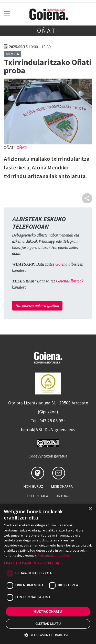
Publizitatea (38, 496)
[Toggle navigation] (7, 14)
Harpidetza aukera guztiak (37, 306)
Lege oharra (62, 486)
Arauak (63, 496)
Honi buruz (33, 486)
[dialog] (48, 574)
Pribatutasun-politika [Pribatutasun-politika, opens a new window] (54, 556)
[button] (48, 563)
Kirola (12, 54)
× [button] (90, 509)
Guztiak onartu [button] (48, 611)
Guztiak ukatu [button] (48, 624)
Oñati (48, 30)
